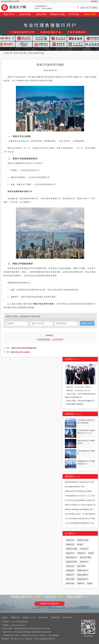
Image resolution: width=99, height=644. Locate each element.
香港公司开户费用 (85, 557)
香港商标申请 (55, 618)
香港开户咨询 (90, 14)
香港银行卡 (81, 583)
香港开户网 (14, 7)
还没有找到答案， (50, 339)
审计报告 (80, 544)
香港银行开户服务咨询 (49, 604)
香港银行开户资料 (72, 562)
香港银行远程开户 (83, 570)
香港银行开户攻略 (72, 549)
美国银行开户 (70, 575)
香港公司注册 (25, 14)
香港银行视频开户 (83, 575)
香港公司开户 (9, 14)
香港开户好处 (70, 583)
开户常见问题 (74, 14)
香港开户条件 (70, 540)
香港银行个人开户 (29, 618)
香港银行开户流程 (83, 540)
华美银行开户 (81, 553)
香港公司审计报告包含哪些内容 (24, 348)
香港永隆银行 (70, 570)
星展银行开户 (70, 544)
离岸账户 (91, 553)
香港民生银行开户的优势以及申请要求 (78, 491)
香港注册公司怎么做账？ (21, 352)
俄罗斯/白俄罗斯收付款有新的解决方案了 (79, 509)
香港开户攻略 (70, 579)
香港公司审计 (41, 14)
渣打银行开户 (84, 562)
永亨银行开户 (70, 566)
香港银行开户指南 (57, 14)
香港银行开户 (15, 618)
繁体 (96, 1)
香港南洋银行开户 (83, 579)
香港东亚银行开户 (72, 557)
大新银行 (90, 583)
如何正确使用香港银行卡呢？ (75, 487)
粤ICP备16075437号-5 (18, 639)
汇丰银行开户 (84, 549)
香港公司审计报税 (20, 53)
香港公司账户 (81, 566)
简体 (92, 1)
